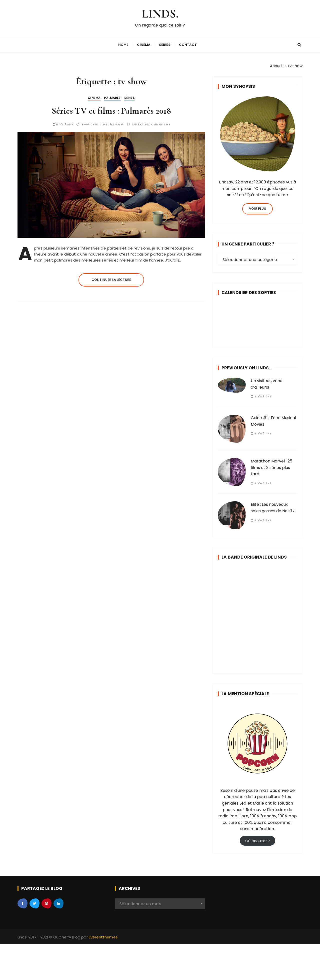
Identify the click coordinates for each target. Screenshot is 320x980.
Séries (165, 44)
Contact (188, 44)
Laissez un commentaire (151, 123)
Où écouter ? (258, 839)
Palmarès (112, 97)
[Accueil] (277, 64)
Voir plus (257, 207)
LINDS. (160, 13)
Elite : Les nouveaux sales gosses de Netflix (273, 507)
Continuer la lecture (111, 279)
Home (123, 44)
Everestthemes (103, 936)
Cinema (144, 44)
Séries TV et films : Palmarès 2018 (111, 110)
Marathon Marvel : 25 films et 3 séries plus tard (271, 466)
